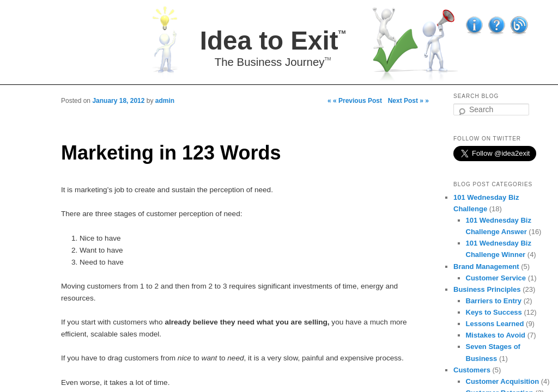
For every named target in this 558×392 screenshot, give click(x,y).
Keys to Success (494, 312)
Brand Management (486, 267)
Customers (472, 370)
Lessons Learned (495, 324)
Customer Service (496, 278)
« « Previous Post (355, 101)
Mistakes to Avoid (496, 335)
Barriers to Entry (494, 301)
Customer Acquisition (503, 381)
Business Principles (487, 289)
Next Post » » (408, 101)
